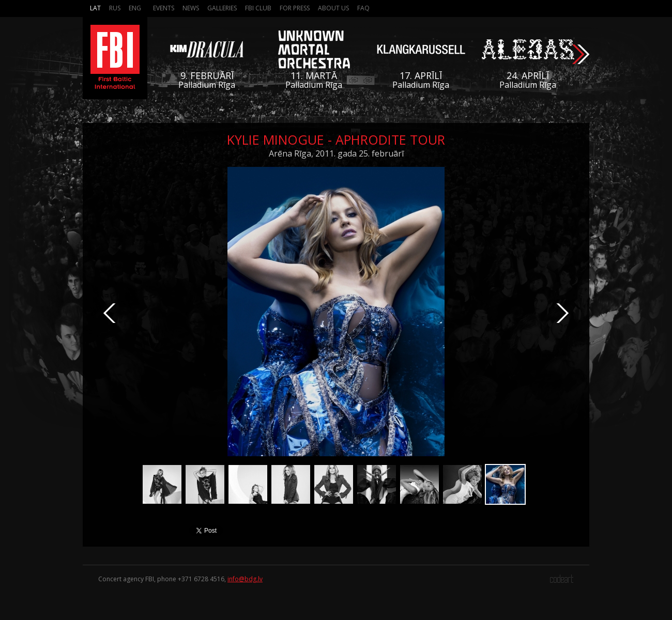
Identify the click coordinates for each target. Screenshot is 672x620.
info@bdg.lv (245, 579)
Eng (135, 8)
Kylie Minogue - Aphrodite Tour (336, 139)
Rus (115, 8)
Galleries (222, 8)
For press (295, 8)
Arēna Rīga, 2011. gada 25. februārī (336, 153)
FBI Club (258, 8)
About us (333, 8)
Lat (95, 8)
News (191, 8)
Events (164, 8)
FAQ (363, 8)
